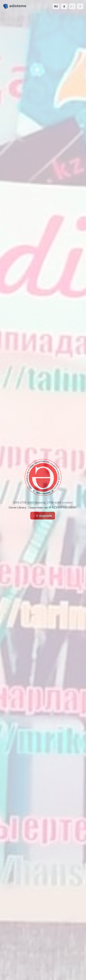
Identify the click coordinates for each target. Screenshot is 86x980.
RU (56, 6)
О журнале (43, 516)
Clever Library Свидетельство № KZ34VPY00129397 (43, 507)
